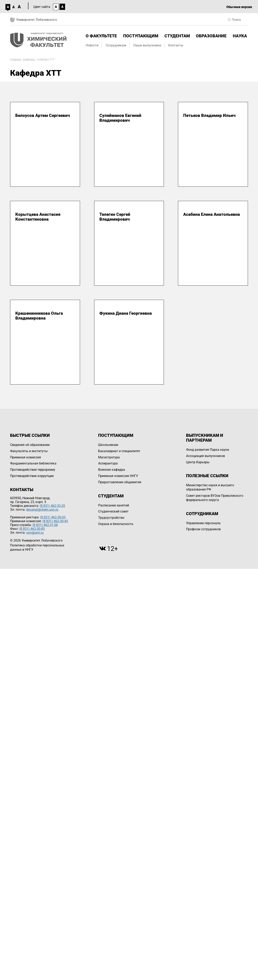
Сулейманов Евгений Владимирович (120, 118)
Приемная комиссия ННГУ (118, 476)
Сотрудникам (116, 45)
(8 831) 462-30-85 (32, 529)
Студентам (177, 36)
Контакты (176, 45)
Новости (92, 45)
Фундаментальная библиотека (33, 463)
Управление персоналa (203, 523)
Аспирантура (108, 463)
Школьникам (108, 445)
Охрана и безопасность (116, 524)
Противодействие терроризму (33, 470)
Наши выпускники (147, 45)
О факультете (101, 36)
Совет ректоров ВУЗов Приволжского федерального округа (215, 498)
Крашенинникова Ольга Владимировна (39, 316)
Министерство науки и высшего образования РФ (210, 487)
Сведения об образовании (30, 445)
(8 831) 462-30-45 (55, 521)
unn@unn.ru (35, 533)
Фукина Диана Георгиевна (126, 313)
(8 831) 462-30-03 (53, 517)
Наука (240, 36)
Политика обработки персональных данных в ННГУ (37, 547)
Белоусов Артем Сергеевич (43, 115)
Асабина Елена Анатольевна (212, 214)
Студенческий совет (113, 511)
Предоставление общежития (120, 482)
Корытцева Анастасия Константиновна (38, 217)
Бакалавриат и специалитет (119, 451)
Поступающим (141, 36)
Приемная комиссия (25, 457)
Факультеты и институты (29, 451)
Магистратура (109, 457)
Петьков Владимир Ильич (209, 115)
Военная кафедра (112, 470)
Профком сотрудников (203, 529)
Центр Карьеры (198, 462)
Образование (211, 36)
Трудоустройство (111, 518)
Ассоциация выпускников (205, 456)
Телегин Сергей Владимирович (115, 217)
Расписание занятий (114, 505)
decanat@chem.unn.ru (42, 510)
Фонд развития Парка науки (208, 450)
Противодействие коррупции (32, 476)
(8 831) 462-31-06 (45, 525)
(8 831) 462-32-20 (52, 506)
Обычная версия (239, 7)
